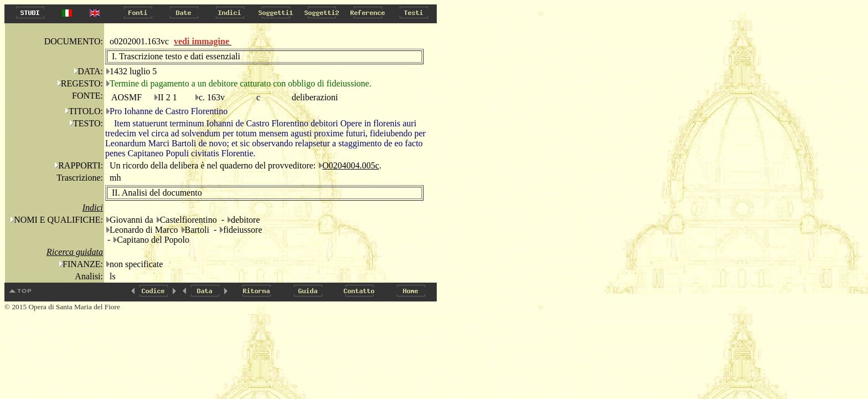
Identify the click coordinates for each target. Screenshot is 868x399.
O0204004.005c (351, 165)
